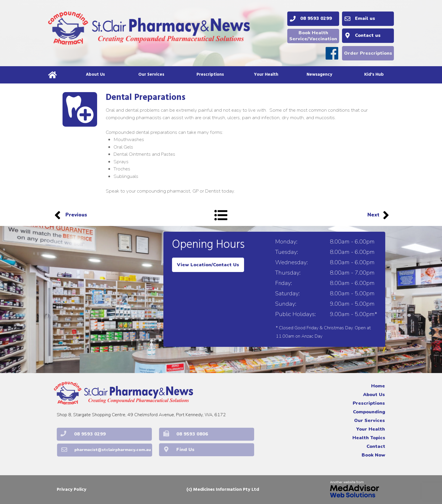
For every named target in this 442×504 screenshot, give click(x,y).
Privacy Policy (72, 490)
